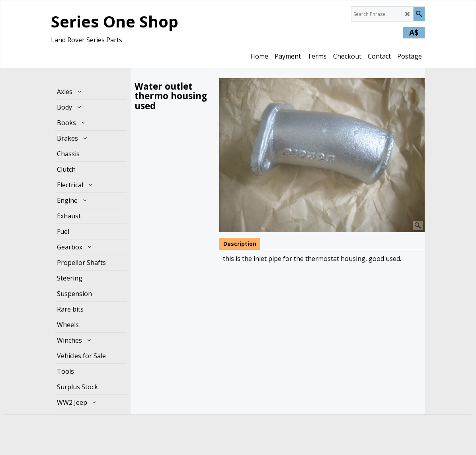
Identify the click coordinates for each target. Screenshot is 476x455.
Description (240, 244)
